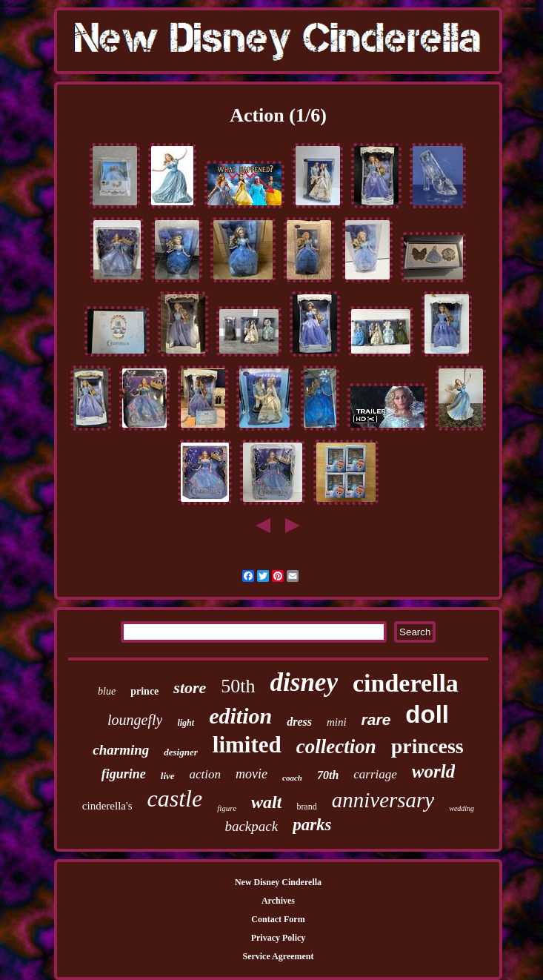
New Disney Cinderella (278, 882)
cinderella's (107, 806)
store (190, 688)
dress (299, 722)
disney (304, 682)
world (433, 771)
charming (121, 750)
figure (227, 808)
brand (306, 807)
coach (292, 778)
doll (427, 714)
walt (266, 802)
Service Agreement (278, 956)
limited (247, 745)
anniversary (383, 800)
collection (336, 746)
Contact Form (278, 919)
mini (337, 722)
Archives (278, 901)
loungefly (135, 720)
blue (107, 691)
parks (312, 825)
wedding (462, 808)
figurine (124, 774)
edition (240, 716)
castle (175, 798)
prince (144, 691)
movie (251, 774)
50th (238, 686)
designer (181, 752)
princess (427, 746)
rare (376, 719)
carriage (375, 774)
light (186, 723)
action (206, 774)
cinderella (406, 683)
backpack (251, 826)
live (168, 776)
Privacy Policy (279, 938)
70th (328, 775)
